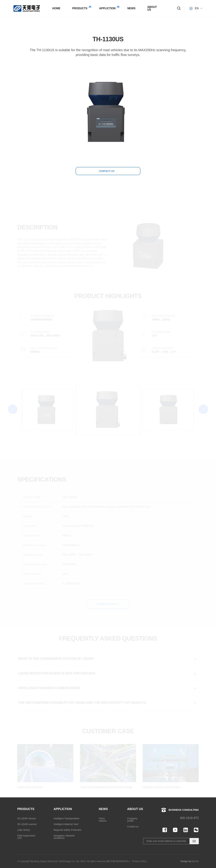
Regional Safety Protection (67, 830)
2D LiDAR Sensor (27, 818)
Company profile (132, 820)
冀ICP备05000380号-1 (118, 861)
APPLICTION (109, 8)
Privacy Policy (139, 861)
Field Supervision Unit (26, 837)
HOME (56, 8)
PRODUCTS (82, 8)
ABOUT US (152, 8)
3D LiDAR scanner (27, 824)
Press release (103, 820)
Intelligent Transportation (66, 818)
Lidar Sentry (24, 830)
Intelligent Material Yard (66, 824)
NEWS (131, 8)
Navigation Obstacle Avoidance (64, 837)
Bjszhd (195, 861)
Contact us (133, 827)
